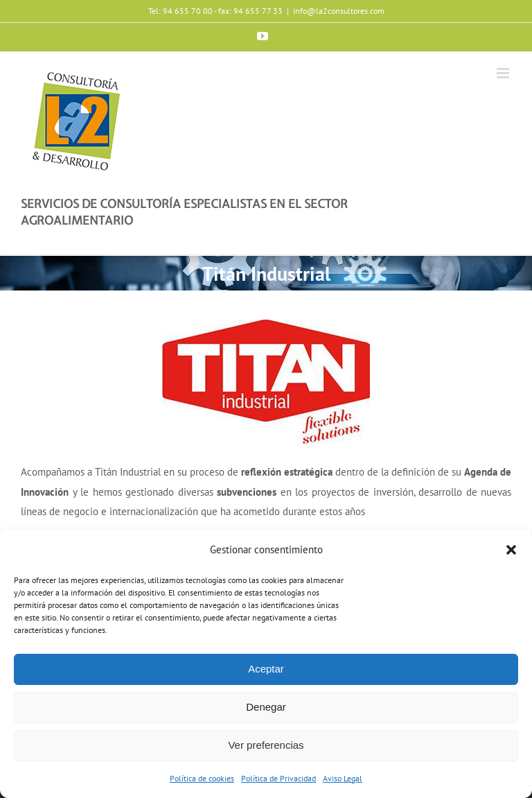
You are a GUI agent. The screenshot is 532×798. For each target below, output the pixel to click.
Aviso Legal (343, 778)
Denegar (266, 707)
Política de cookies (202, 778)
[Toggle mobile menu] (504, 73)
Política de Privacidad (278, 778)
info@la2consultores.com (339, 11)
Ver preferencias (266, 745)
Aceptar (266, 669)
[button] (511, 550)
